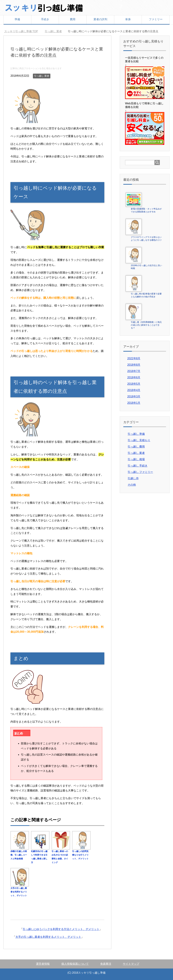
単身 (128, 19)
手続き (45, 19)
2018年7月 (134, 371)
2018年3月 (134, 396)
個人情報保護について (75, 964)
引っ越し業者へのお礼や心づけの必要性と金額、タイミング (61, 855)
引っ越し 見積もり (139, 440)
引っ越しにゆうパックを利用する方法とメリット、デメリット (61, 929)
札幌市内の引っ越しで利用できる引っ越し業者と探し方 (40, 855)
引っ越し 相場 (136, 459)
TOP (21, 31)
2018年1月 (134, 403)
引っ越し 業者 (42, 76)
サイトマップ (131, 964)
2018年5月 (134, 384)
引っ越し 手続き (138, 466)
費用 (73, 19)
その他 (132, 485)
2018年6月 (134, 377)
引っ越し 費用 (136, 447)
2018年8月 (134, 365)
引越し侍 (133, 478)
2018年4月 (134, 390)
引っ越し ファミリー (140, 472)
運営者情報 (43, 964)
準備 (17, 19)
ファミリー (156, 19)
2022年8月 (134, 358)
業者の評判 (100, 19)
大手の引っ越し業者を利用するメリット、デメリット (48, 937)
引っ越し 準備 (136, 434)
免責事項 (106, 964)
